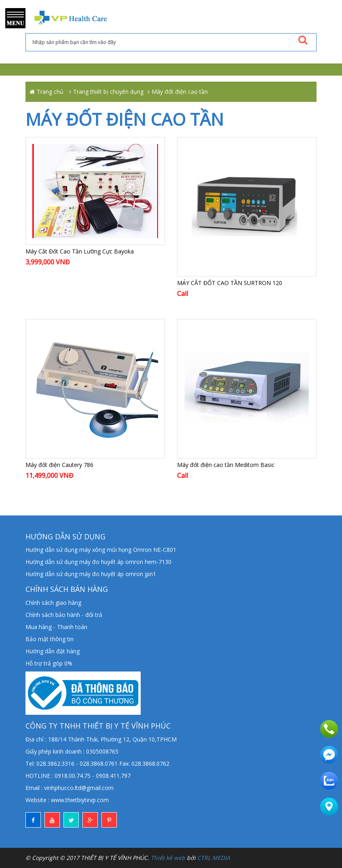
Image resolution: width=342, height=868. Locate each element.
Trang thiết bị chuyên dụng (108, 92)
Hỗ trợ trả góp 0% (49, 663)
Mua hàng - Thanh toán (56, 627)
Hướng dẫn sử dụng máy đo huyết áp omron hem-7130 (98, 562)
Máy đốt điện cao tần (180, 92)
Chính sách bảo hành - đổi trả (64, 615)
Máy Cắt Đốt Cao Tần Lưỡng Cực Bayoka (80, 251)
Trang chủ (50, 92)
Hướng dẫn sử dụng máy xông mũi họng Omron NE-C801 (101, 550)
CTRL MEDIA (214, 858)
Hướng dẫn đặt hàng (53, 651)
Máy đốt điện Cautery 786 (59, 465)
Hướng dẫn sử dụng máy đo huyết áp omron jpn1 (91, 574)
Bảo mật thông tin (50, 639)
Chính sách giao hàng (53, 603)
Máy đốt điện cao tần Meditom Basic (226, 465)
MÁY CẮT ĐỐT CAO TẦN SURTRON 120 (230, 283)
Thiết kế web (168, 858)
